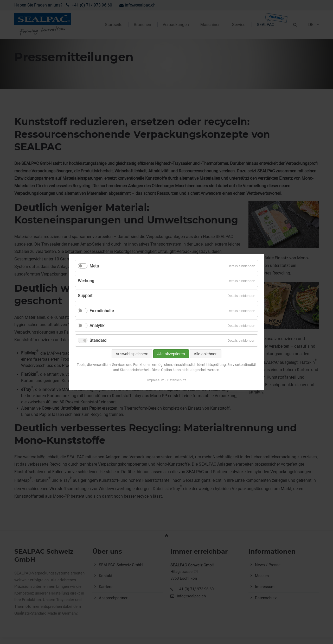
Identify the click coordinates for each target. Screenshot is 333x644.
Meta (94, 266)
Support (85, 296)
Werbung (86, 281)
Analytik (97, 326)
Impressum (156, 380)
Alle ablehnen (206, 354)
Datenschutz (177, 380)
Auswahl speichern (132, 354)
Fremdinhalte (102, 311)
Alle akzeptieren (171, 354)
